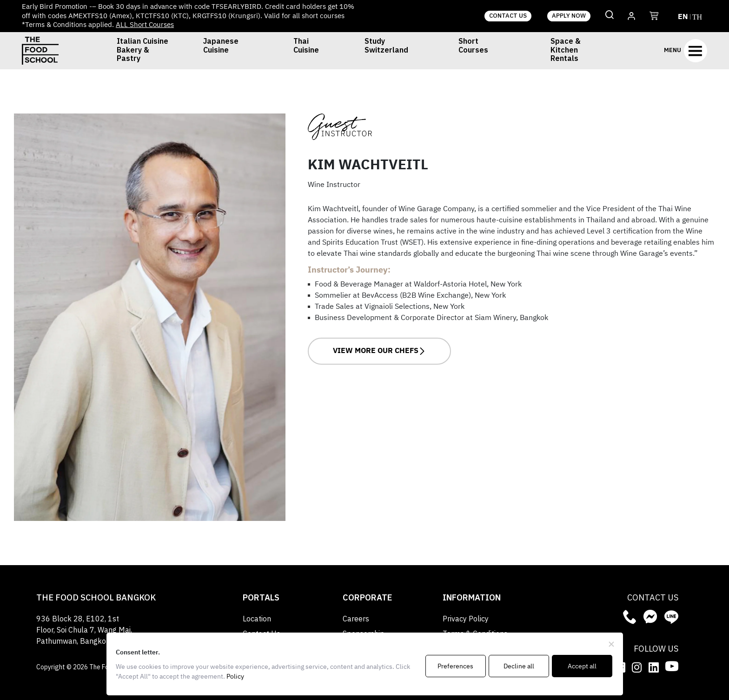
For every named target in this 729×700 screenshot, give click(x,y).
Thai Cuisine (306, 47)
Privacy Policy (466, 619)
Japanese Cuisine (221, 47)
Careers (356, 619)
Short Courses (473, 47)
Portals (261, 598)
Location (257, 619)
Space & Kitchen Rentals (566, 50)
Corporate (368, 598)
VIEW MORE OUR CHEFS (379, 351)
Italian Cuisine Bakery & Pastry (142, 50)
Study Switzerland (386, 47)
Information (472, 598)
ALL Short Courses (145, 25)
